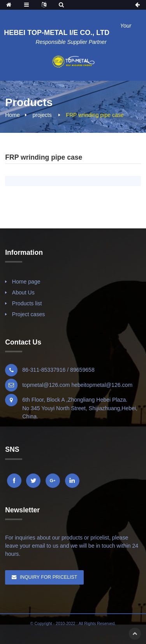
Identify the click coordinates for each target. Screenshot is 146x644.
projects (42, 115)
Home (12, 115)
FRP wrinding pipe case (95, 115)
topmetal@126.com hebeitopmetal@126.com (77, 385)
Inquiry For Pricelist (48, 577)
